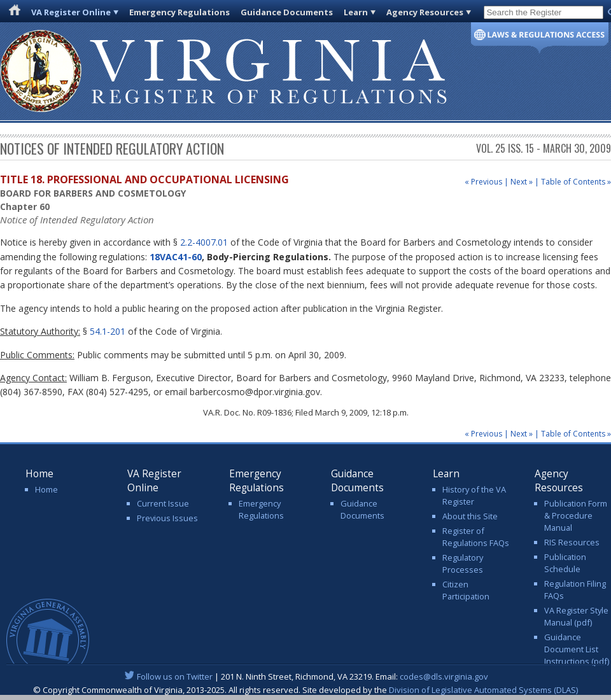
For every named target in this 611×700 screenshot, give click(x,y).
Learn (356, 12)
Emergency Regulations (179, 12)
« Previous (483, 182)
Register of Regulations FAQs (476, 537)
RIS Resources (572, 542)
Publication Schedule (565, 563)
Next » (522, 182)
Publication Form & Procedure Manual (576, 515)
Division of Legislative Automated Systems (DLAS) (483, 690)
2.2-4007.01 (204, 242)
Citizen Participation (466, 590)
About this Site (470, 516)
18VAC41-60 (176, 257)
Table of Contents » (576, 182)
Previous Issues (167, 518)
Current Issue (163, 503)
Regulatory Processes (463, 563)
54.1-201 (108, 331)
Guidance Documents (287, 12)
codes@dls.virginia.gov (444, 676)
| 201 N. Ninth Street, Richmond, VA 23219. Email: (306, 676)
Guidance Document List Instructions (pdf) (577, 649)
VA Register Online (71, 12)
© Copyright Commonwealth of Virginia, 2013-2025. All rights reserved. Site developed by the (305, 690)
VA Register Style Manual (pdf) (576, 616)
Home (46, 489)
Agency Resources (425, 12)
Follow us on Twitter (175, 676)
